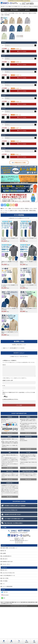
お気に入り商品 (5, 615)
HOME (3, 6)
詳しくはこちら (10, 470)
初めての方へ (5, 607)
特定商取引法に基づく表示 (7, 598)
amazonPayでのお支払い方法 (8, 610)
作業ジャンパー (26, 6)
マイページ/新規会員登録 (7, 623)
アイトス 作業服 (8, 6)
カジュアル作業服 (14, 6)
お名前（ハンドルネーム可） (8, 417)
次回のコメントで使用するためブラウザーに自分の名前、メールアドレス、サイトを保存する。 (19, 430)
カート (3, 621)
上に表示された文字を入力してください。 (10, 436)
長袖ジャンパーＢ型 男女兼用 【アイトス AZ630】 (14, 385)
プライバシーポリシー (6, 601)
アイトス (6, 13)
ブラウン (19, 6)
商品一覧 (4, 588)
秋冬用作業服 (7, 15)
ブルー (22, 6)
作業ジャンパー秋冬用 (33, 6)
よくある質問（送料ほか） (7, 593)
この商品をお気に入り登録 (20, 199)
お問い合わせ (5, 596)
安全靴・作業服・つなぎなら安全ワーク (10, 585)
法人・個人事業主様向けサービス (9, 612)
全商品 (2, 15)
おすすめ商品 (5, 618)
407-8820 (27, 4)
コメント (4, 402)
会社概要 (4, 590)
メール (4, 423)
